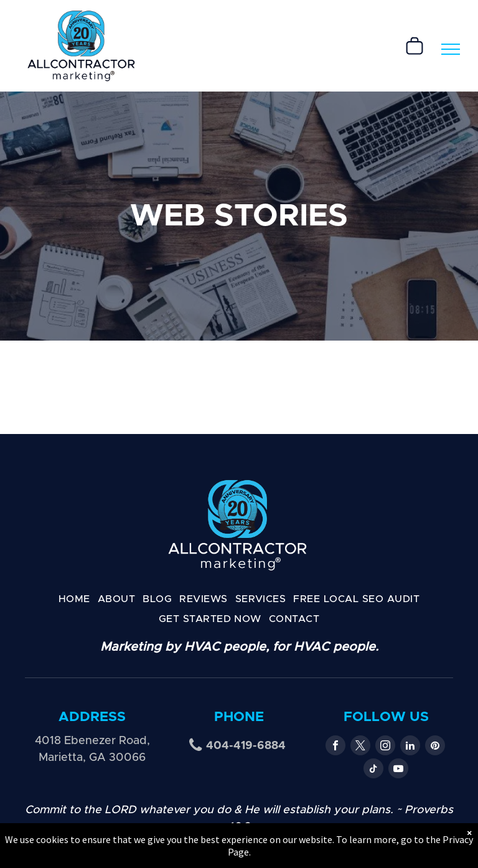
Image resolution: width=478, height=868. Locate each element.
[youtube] (398, 770)
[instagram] (385, 747)
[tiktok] (373, 770)
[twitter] (360, 747)
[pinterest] (435, 747)
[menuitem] (74, 599)
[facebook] (335, 747)
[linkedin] (410, 747)
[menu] (451, 49)
